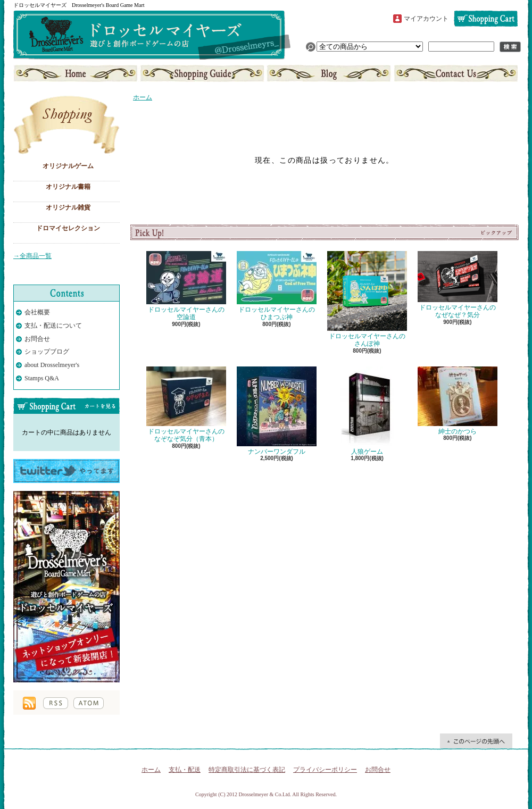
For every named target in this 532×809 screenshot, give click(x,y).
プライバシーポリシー (325, 770)
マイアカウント (426, 19)
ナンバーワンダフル (277, 411)
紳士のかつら (458, 401)
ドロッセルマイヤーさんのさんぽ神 (367, 299)
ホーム (76, 73)
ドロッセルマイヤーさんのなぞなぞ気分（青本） (186, 404)
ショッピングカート (486, 19)
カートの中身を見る (66, 406)
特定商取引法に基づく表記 (247, 770)
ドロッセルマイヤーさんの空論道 (186, 286)
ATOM (89, 703)
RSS (56, 703)
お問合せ (455, 73)
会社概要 (37, 312)
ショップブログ (329, 73)
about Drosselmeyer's (52, 365)
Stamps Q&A (42, 378)
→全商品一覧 (32, 256)
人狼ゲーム (367, 411)
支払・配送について (202, 73)
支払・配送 (185, 770)
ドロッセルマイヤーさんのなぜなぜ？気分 (458, 285)
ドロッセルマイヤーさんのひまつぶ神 (277, 286)
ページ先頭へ (476, 741)
